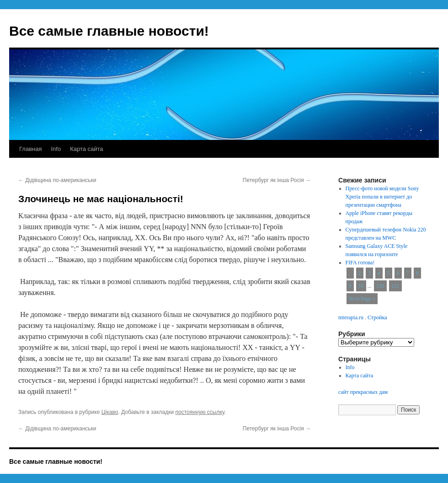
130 (380, 286)
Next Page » (362, 299)
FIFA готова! (360, 263)
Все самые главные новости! (109, 31)
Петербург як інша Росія (277, 180)
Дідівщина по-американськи (57, 180)
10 (361, 286)
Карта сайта (86, 149)
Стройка (377, 317)
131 (395, 286)
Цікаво (110, 412)
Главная (30, 149)
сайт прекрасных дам (363, 392)
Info (56, 149)
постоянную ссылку (200, 412)
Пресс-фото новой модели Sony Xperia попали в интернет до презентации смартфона (382, 197)
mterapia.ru (351, 317)
